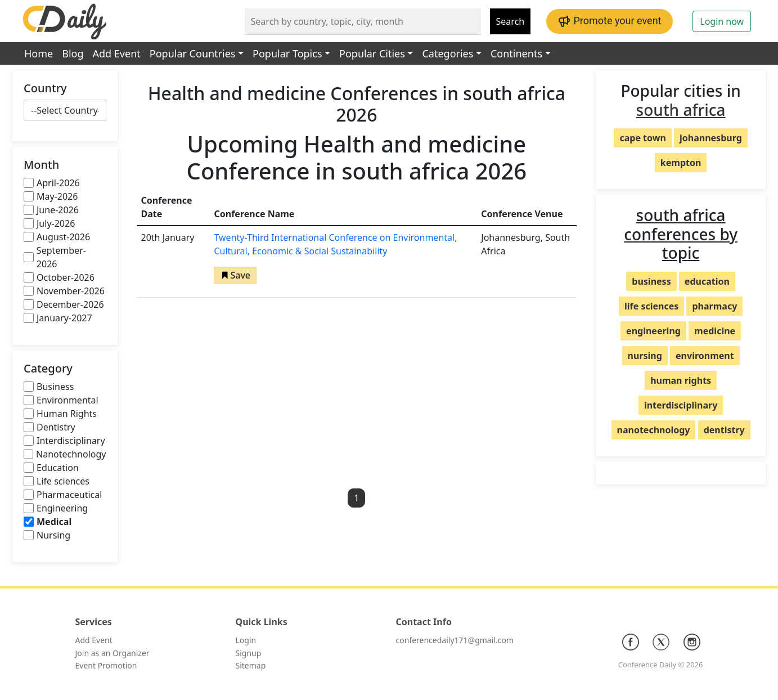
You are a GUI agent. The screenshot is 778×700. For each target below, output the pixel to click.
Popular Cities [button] (372, 53)
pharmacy (714, 306)
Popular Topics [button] (287, 53)
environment (705, 356)
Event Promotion (106, 665)
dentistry (724, 430)
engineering (653, 331)
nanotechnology (654, 430)
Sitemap (251, 665)
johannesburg (711, 138)
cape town (642, 138)
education (707, 281)
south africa (681, 110)
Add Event (117, 53)
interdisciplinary (681, 405)
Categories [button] (448, 53)
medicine (715, 331)
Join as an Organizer (113, 653)
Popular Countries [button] (193, 53)
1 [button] (356, 498)
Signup (249, 653)
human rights (681, 380)
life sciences (651, 306)
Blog (73, 53)
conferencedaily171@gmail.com (455, 640)
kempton (681, 163)
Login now (722, 21)
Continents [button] (516, 53)
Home (39, 53)
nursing (645, 356)
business (651, 281)
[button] (235, 275)
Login (246, 640)
